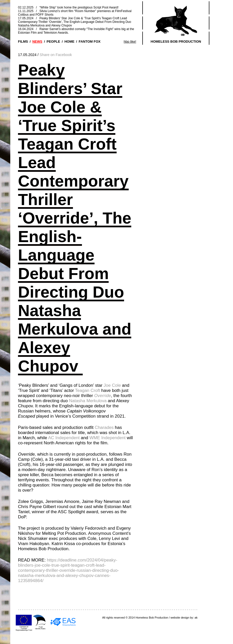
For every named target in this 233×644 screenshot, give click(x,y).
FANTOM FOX (90, 42)
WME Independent (108, 438)
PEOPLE (53, 42)
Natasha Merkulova (88, 401)
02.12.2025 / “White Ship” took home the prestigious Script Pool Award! (68, 7)
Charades (104, 427)
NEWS (37, 42)
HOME (69, 42)
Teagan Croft (87, 390)
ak (196, 618)
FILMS (23, 42)
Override (103, 396)
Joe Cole (112, 385)
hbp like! (130, 42)
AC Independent (64, 438)
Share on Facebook (56, 55)
